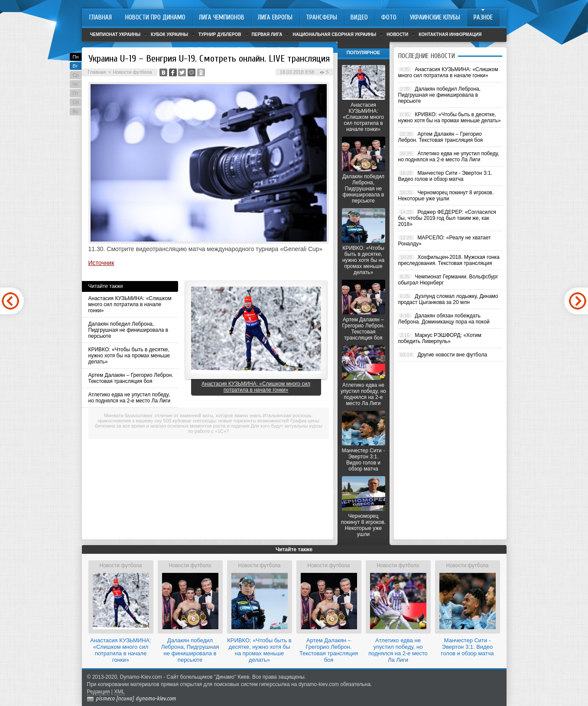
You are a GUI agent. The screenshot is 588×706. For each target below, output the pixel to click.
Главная (97, 72)
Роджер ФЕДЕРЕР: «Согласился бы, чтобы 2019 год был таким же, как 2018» (447, 218)
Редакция (99, 692)
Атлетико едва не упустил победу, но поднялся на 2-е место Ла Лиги (130, 398)
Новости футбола (133, 72)
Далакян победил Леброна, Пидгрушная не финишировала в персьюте (128, 330)
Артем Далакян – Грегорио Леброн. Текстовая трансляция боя (131, 378)
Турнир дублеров (220, 34)
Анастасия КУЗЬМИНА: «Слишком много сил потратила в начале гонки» (130, 304)
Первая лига (267, 34)
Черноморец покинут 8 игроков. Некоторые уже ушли (363, 525)
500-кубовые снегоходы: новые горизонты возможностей (226, 421)
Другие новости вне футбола (452, 355)
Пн (76, 57)
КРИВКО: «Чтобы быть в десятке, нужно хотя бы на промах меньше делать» (129, 356)
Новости (397, 34)
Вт (75, 66)
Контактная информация (450, 34)
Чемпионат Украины (115, 34)
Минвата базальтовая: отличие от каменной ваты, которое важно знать (183, 415)
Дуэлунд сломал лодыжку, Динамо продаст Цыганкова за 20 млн (448, 299)
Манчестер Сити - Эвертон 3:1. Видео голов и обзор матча (363, 460)
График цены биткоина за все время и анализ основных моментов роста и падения (207, 423)
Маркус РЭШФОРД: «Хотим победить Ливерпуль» (440, 338)
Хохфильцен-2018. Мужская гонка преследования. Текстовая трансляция (449, 260)
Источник (101, 263)
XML (119, 692)
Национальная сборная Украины (334, 34)
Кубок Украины (169, 34)
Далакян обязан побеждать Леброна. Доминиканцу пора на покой (444, 319)
